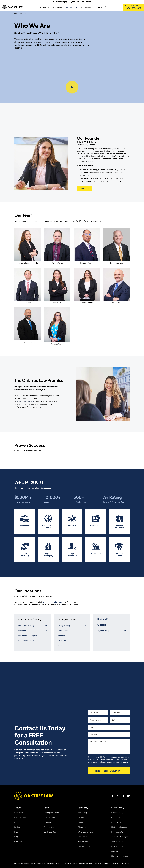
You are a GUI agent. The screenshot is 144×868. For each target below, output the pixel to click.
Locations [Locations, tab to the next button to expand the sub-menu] (43, 7)
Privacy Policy (75, 864)
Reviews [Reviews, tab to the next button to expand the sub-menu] (88, 7)
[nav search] (105, 7)
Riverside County (51, 822)
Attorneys (18, 822)
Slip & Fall (72, 526)
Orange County (72, 626)
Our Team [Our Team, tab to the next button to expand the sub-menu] (69, 7)
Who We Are (19, 813)
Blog (16, 832)
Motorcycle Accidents (120, 856)
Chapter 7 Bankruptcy (25, 555)
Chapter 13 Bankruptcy (48, 555)
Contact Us (19, 842)
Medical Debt (83, 842)
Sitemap (116, 864)
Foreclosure (96, 554)
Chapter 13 (82, 827)
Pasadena (33, 631)
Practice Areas (20, 818)
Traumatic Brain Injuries (48, 527)
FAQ (16, 837)
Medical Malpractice (119, 527)
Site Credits (125, 864)
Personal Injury (117, 813)
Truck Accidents (118, 842)
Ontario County (50, 827)
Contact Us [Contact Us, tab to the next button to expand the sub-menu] (98, 7)
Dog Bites (115, 852)
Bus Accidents (96, 526)
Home (17, 14)
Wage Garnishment (72, 555)
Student (119, 554)
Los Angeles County (33, 626)
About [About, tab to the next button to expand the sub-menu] (78, 7)
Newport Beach (72, 641)
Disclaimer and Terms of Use (91, 864)
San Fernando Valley (33, 641)
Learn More (85, 189)
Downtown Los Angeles (33, 636)
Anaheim (72, 636)
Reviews (18, 827)
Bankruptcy (83, 813)
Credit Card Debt (85, 847)
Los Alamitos (72, 631)
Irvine (72, 646)
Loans (119, 556)
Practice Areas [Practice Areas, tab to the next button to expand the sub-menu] (57, 7)
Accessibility (107, 864)
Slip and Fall (116, 822)
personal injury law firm (53, 602)
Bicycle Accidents (118, 847)
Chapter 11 (82, 822)
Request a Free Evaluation (109, 771)
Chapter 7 (82, 818)
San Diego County (51, 832)
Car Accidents (25, 526)
